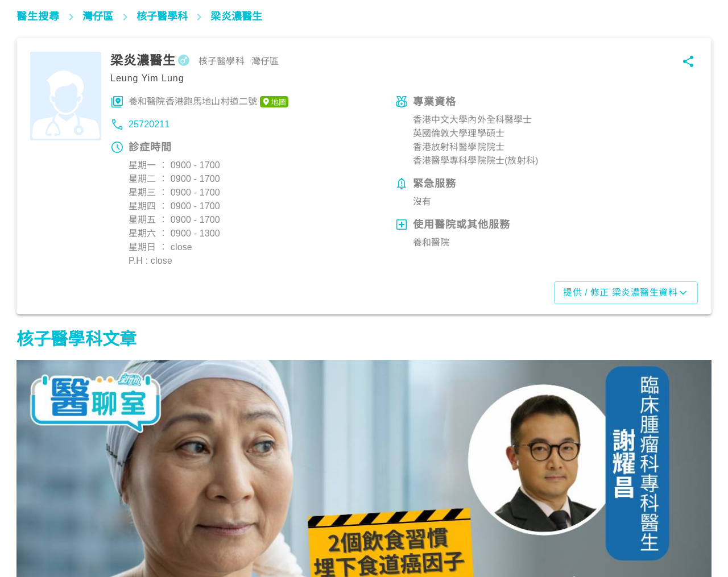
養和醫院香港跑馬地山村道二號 (208, 102)
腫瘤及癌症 (44, 527)
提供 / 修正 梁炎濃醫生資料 (626, 293)
